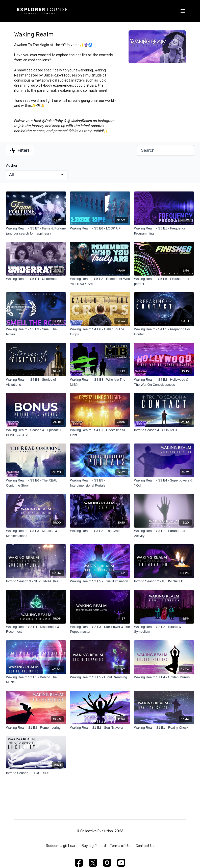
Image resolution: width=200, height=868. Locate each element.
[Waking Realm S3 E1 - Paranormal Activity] (164, 533)
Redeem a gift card (62, 846)
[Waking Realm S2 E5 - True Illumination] (100, 581)
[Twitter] (93, 863)
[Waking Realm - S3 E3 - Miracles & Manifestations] (36, 533)
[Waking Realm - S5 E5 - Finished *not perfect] (164, 281)
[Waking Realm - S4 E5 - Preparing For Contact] (164, 332)
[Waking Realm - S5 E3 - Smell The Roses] (36, 332)
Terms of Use (121, 846)
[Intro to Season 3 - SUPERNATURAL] (36, 581)
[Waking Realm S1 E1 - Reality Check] (164, 728)
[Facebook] (79, 863)
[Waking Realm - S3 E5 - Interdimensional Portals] (100, 483)
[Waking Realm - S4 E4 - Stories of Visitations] (36, 382)
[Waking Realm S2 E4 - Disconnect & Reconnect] (36, 629)
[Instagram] (107, 863)
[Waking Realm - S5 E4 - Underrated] (36, 279)
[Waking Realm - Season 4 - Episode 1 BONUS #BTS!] (36, 432)
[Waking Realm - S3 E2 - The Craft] (100, 531)
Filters (20, 150)
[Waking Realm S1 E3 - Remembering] (36, 728)
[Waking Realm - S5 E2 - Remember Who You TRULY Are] (100, 281)
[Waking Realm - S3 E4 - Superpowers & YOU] (164, 483)
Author (12, 166)
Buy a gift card (94, 846)
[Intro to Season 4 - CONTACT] (164, 430)
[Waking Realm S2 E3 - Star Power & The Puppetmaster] (100, 629)
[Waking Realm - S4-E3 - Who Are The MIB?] (100, 382)
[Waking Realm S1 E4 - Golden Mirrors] (164, 677)
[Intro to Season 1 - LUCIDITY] (36, 773)
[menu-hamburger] (183, 11)
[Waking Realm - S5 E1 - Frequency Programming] (164, 231)
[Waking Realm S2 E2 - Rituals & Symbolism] (164, 629)
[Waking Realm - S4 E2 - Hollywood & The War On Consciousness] (164, 382)
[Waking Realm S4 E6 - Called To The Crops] (100, 332)
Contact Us (145, 846)
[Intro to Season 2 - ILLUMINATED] (164, 581)
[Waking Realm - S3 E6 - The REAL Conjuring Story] (36, 483)
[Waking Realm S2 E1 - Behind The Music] (36, 680)
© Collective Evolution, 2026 (100, 831)
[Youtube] (121, 863)
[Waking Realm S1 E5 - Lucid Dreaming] (100, 677)
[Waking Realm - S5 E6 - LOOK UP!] (100, 228)
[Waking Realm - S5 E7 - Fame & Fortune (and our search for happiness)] (36, 231)
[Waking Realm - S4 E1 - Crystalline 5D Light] (100, 432)
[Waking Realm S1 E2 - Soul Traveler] (100, 728)
